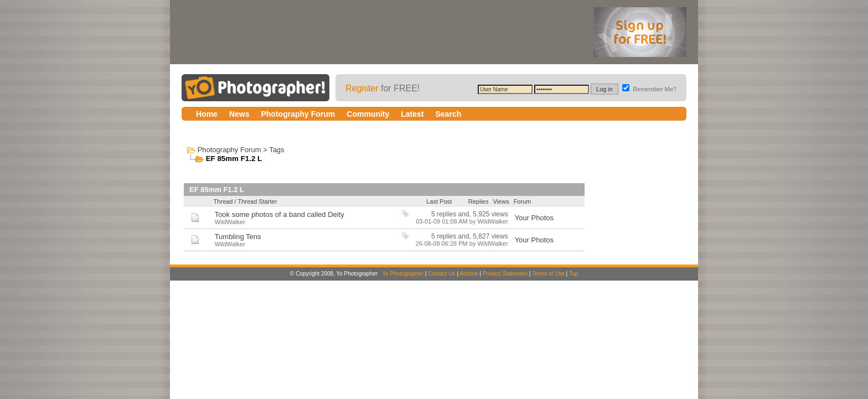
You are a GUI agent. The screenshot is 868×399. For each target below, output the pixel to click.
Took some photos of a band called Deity (280, 214)
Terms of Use (548, 274)
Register (362, 88)
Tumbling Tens (238, 237)
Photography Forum (229, 150)
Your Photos (534, 218)
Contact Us (441, 274)
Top (573, 274)
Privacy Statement (505, 274)
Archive (469, 274)
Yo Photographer (403, 274)
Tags (277, 150)
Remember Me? (649, 89)
